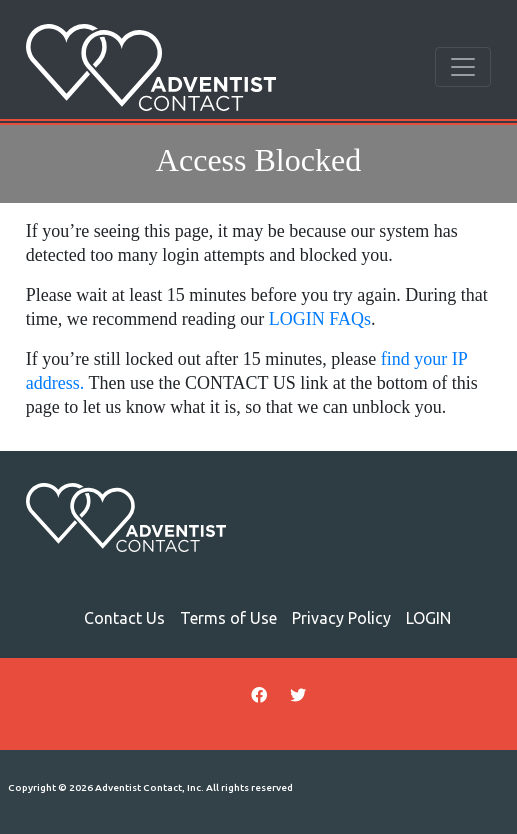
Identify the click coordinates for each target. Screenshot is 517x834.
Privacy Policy (341, 618)
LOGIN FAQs (320, 319)
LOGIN (428, 618)
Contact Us (124, 618)
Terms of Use (228, 618)
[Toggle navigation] (463, 67)
